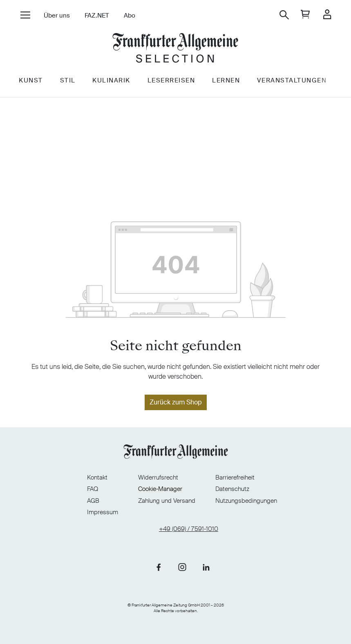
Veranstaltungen (310, 93)
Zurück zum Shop (176, 402)
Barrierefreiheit (256, 473)
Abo (135, 16)
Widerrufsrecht (158, 473)
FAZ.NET (103, 16)
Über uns (63, 16)
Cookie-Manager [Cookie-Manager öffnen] (160, 484)
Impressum (82, 507)
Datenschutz (253, 484)
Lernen (242, 93)
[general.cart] (300, 15)
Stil (76, 93)
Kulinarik (122, 93)
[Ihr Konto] (321, 15)
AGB (73, 496)
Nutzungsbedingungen (267, 496)
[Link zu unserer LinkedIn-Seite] (206, 563)
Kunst (37, 93)
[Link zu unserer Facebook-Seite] (159, 563)
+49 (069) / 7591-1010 (189, 524)
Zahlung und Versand (167, 496)
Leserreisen (184, 93)
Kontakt (77, 473)
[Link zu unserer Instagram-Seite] (182, 563)
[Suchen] (278, 15)
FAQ (72, 484)
